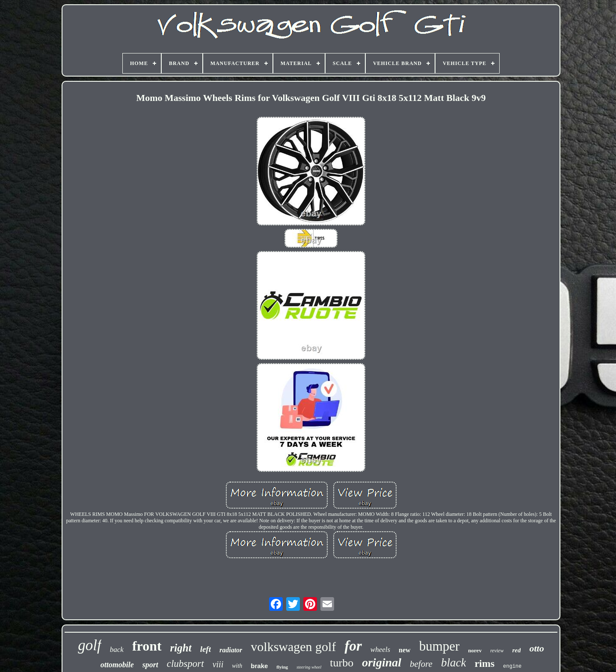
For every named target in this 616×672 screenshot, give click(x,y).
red (516, 650)
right (181, 648)
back (117, 650)
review (497, 651)
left (206, 649)
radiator (231, 650)
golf (89, 645)
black (453, 663)
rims (484, 663)
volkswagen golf (293, 647)
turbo (342, 663)
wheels (380, 650)
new (405, 650)
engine (512, 666)
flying (282, 667)
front (147, 646)
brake (259, 666)
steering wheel (309, 667)
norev (475, 650)
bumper (440, 646)
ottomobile (117, 665)
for (353, 646)
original (382, 662)
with (237, 666)
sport (150, 665)
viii (218, 664)
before (421, 664)
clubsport (185, 664)
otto (536, 648)
